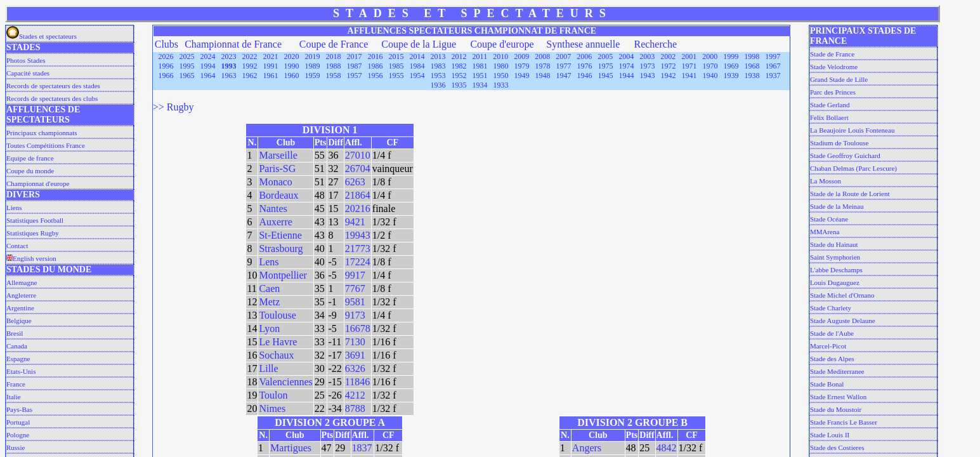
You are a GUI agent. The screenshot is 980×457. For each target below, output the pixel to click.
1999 (731, 56)
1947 (563, 76)
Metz (269, 302)
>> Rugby (173, 107)
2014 (417, 56)
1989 (312, 66)
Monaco (275, 182)
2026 (166, 56)
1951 (480, 76)
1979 (521, 66)
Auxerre (275, 222)
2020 (292, 56)
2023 (229, 56)
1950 (500, 76)
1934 (480, 85)
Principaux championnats (42, 133)
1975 (605, 66)
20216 (358, 209)
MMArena (825, 232)
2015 (396, 56)
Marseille (278, 155)
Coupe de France (334, 44)
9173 (355, 315)
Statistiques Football (35, 220)
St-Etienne (280, 235)
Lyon (269, 328)
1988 (333, 66)
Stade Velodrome (834, 67)
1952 (459, 76)
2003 (647, 56)
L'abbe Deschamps (836, 270)
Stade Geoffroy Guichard (845, 156)
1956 (375, 76)
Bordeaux (278, 195)
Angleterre (21, 295)
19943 (358, 235)
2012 (459, 56)
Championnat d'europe (38, 183)
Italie (14, 397)
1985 (396, 66)
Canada (17, 346)
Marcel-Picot (828, 346)
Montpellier (283, 275)
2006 (584, 56)
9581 (355, 302)
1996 (166, 66)
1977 (563, 66)
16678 (358, 328)
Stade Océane (829, 219)
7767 (355, 288)
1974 (626, 66)
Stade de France (832, 54)
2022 (250, 56)
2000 (710, 56)
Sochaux (276, 355)
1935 (459, 85)
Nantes (273, 209)
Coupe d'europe (502, 44)
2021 (271, 56)
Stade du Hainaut (834, 244)
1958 (333, 76)
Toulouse (277, 315)
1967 (773, 66)
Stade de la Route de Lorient (850, 194)
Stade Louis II (830, 435)
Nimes (272, 408)
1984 (417, 66)
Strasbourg (281, 248)
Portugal (18, 422)
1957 (354, 76)
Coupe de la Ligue (419, 44)
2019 (313, 56)
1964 (207, 76)
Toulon (273, 395)
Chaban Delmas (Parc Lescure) (853, 168)
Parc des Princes (833, 92)
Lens (269, 262)
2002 (668, 56)
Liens (14, 208)
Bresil (15, 333)
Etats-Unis (21, 371)
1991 (270, 66)
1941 (689, 76)
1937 (773, 76)
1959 (312, 76)
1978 (542, 66)
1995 (186, 66)
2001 (689, 56)
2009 (521, 56)
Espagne (18, 359)
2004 (626, 56)
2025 (187, 56)
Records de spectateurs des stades (53, 86)
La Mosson (826, 181)
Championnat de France (233, 44)
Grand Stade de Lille (839, 79)
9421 (355, 222)
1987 (354, 66)
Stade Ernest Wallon (838, 397)
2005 (605, 56)
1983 (438, 66)
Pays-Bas (19, 409)
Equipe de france (30, 158)
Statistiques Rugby (33, 233)
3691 (355, 355)
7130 (355, 342)
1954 (417, 76)
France (16, 384)
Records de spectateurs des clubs (52, 98)
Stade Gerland (830, 105)
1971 (689, 66)
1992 (249, 66)
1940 (710, 76)
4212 (355, 395)
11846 (357, 382)
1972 (668, 66)
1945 (605, 76)
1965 (186, 76)
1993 (228, 66)
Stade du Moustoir (836, 409)
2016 (376, 56)
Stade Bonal (827, 384)
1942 (668, 76)
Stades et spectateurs (42, 36)
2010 (500, 56)
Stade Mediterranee (837, 371)
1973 (647, 66)
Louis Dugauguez (835, 282)
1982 (459, 66)
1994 (207, 66)
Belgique (19, 321)
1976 (584, 66)
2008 (542, 56)
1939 (731, 76)
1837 (362, 448)
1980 (500, 66)
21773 (358, 248)
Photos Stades (26, 60)
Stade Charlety (831, 308)
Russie (16, 447)
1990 (291, 66)
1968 (752, 66)
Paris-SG (277, 169)
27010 (358, 155)
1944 (626, 76)
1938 (752, 76)
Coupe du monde (30, 171)
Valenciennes (285, 382)
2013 (438, 56)
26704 (358, 169)
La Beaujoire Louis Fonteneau (853, 130)
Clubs (167, 44)
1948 (542, 76)
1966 (166, 76)
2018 (334, 56)
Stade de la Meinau (837, 206)
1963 (228, 76)
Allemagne (22, 282)
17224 (358, 262)
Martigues (291, 448)
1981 (480, 66)
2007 (563, 56)
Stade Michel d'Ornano (842, 295)
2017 (355, 56)
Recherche (655, 44)
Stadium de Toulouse (840, 143)
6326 (355, 368)
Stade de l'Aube (832, 333)
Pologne (18, 435)
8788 (355, 408)
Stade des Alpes (832, 359)
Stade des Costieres (837, 447)
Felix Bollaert (829, 117)
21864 (358, 195)
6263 (355, 182)
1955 (396, 76)
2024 (208, 56)
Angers (587, 448)
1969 (731, 66)
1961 (270, 76)
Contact (17, 246)
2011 (480, 56)
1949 (521, 76)
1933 (500, 85)
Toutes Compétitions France (46, 145)
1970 (710, 66)
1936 (438, 85)
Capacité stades (28, 73)
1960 (291, 76)
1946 (584, 76)
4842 (667, 448)
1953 (438, 76)
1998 (752, 56)
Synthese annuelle (583, 44)
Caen (269, 288)
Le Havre (278, 342)
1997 (773, 56)
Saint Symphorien (835, 257)
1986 (375, 66)
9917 (355, 275)
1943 (647, 76)
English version (31, 258)
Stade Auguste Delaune (843, 321)
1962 (249, 76)
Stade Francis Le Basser (844, 422)
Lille (268, 368)
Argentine (20, 308)
